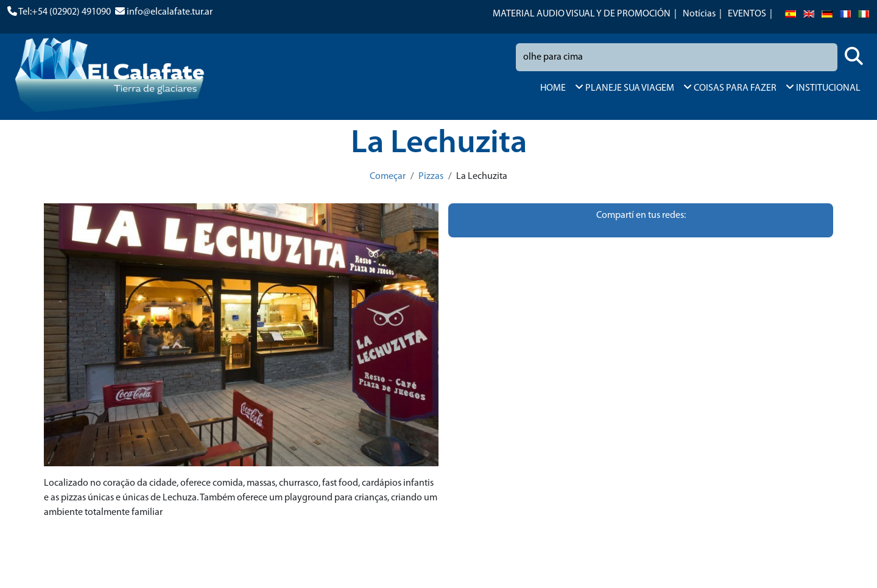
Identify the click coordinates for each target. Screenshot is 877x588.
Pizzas (431, 177)
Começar (388, 177)
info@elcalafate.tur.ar (170, 12)
